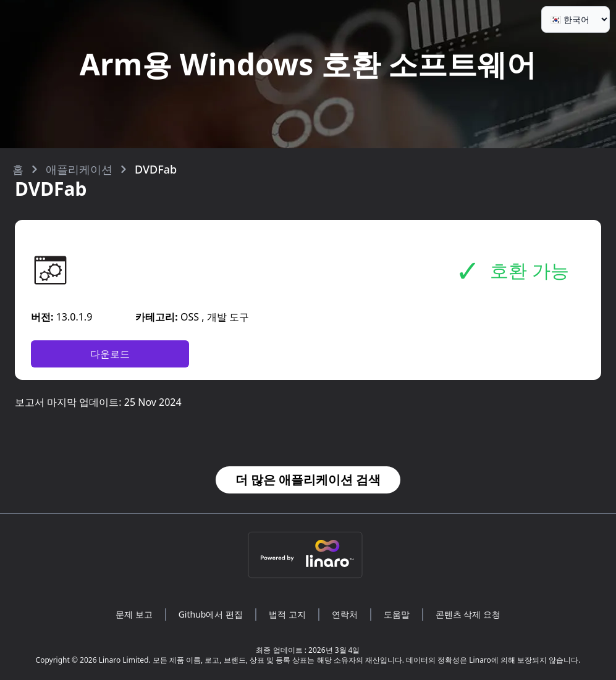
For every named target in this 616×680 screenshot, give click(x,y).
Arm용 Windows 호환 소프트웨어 (308, 64)
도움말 (397, 614)
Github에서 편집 (211, 614)
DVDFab (156, 169)
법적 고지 (287, 614)
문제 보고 (134, 614)
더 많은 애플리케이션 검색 (308, 480)
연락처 (345, 614)
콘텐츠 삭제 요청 (468, 614)
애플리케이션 (79, 169)
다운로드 (110, 354)
